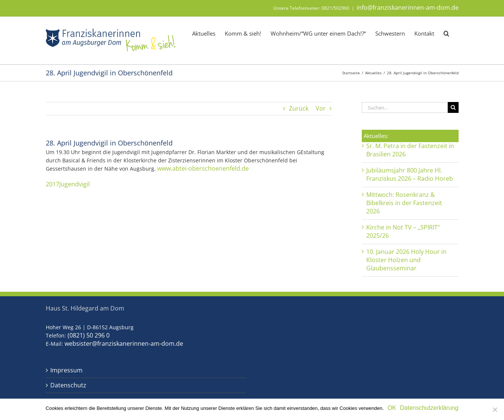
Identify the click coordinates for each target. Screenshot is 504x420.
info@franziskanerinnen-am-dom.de (408, 7)
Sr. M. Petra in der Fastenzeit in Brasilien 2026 (410, 150)
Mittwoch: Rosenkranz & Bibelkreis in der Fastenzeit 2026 (404, 203)
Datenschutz (68, 385)
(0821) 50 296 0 (89, 335)
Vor (321, 109)
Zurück (299, 109)
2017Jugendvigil (68, 184)
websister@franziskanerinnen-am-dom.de (124, 343)
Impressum (66, 370)
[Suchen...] (405, 107)
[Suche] (453, 107)
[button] (446, 33)
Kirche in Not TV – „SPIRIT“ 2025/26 (403, 231)
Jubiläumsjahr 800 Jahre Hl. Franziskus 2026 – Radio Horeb (410, 174)
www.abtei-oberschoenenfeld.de (203, 168)
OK (392, 408)
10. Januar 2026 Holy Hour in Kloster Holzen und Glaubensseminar (406, 260)
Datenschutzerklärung (429, 408)
